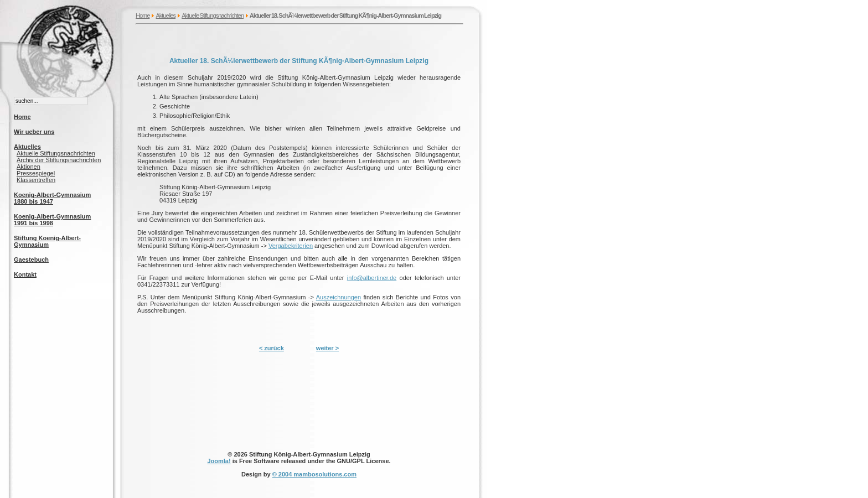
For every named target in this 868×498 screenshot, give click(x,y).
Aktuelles (166, 15)
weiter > (327, 348)
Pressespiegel (36, 173)
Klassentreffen (36, 180)
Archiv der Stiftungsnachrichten (59, 160)
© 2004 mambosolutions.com (314, 474)
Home (143, 15)
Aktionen (29, 167)
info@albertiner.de (372, 278)
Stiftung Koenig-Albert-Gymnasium (47, 241)
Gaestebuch (31, 260)
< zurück (272, 348)
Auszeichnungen (339, 297)
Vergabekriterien (291, 246)
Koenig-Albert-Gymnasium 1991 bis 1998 (52, 220)
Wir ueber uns (34, 132)
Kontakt (25, 274)
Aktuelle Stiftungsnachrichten (213, 15)
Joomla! (219, 461)
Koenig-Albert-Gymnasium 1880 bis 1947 (52, 198)
